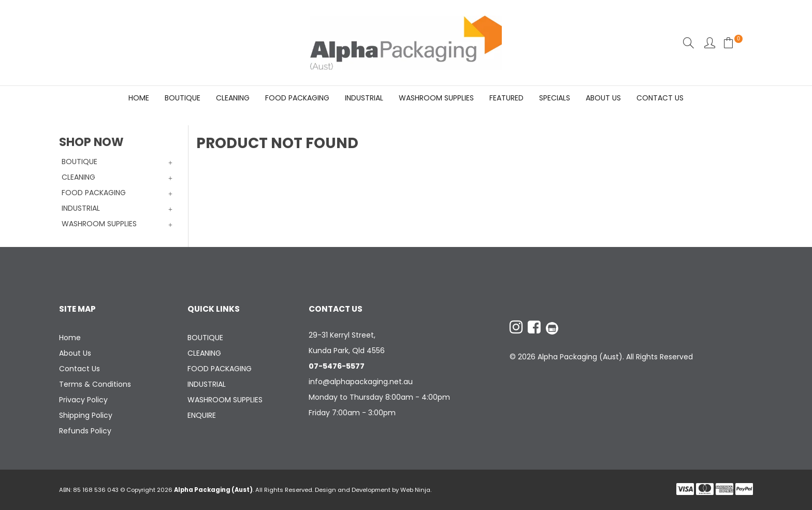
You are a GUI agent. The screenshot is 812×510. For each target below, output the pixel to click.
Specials (555, 98)
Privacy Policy (83, 400)
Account (710, 43)
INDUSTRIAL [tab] (81, 208)
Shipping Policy (86, 415)
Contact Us (660, 98)
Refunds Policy (85, 431)
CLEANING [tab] (78, 177)
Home (139, 98)
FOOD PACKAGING (297, 98)
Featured (506, 98)
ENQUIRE (202, 415)
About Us (603, 98)
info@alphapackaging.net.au (361, 382)
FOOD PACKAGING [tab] (94, 193)
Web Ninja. (416, 490)
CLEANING (233, 98)
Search (688, 43)
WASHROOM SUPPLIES (436, 98)
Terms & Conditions (95, 384)
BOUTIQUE (183, 98)
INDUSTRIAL (364, 98)
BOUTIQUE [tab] (79, 162)
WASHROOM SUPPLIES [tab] (99, 224)
